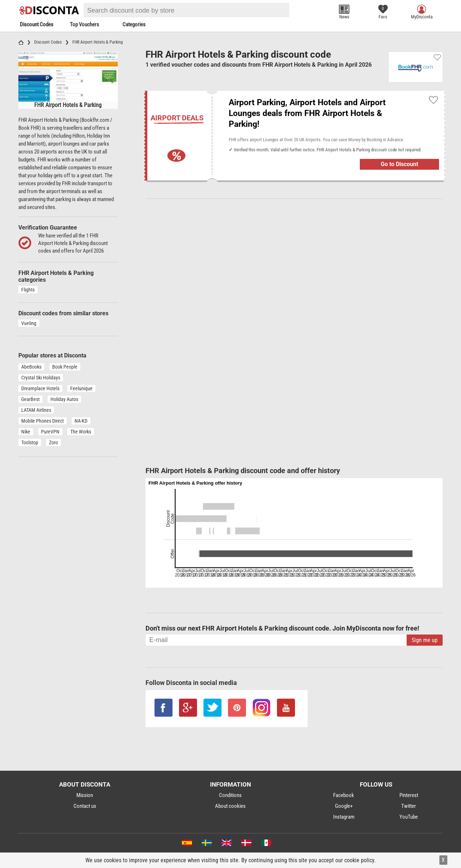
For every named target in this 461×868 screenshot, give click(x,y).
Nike (26, 432)
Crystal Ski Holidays (41, 378)
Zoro (53, 442)
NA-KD (81, 421)
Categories (134, 25)
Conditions (230, 795)
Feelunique (81, 388)
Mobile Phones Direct (42, 421)
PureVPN (50, 432)
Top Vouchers (84, 25)
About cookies (230, 806)
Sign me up (425, 640)
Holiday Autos (64, 399)
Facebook (344, 795)
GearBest (30, 399)
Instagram (344, 817)
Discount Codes (37, 25)
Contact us (85, 806)
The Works (81, 432)
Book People (65, 367)
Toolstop (30, 442)
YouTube (409, 817)
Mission (85, 795)
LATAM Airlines (36, 410)
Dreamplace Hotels (40, 388)
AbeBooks (31, 367)
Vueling (29, 323)
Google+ (344, 806)
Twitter (409, 806)
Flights (28, 290)
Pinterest (409, 795)
